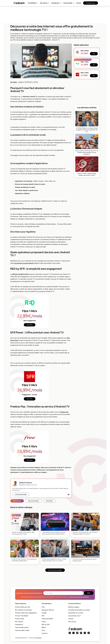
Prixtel (44, 622)
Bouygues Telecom (48, 610)
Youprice (45, 633)
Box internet (19, 622)
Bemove (39, 638)
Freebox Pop (64, 412)
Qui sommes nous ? (75, 616)
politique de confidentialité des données (79, 597)
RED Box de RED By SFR (20, 274)
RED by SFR (46, 625)
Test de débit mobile (22, 627)
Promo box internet (33, 501)
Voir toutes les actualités (55, 570)
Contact (71, 619)
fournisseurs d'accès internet (24, 263)
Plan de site (72, 622)
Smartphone (19, 625)
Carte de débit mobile (22, 630)
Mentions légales (74, 607)
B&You (44, 627)
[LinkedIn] (69, 494)
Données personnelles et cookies (79, 610)
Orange (44, 613)
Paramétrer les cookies (76, 613)
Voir (94, 54)
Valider (89, 593)
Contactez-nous (91, 3)
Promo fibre (49, 501)
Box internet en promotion (24, 610)
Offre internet (17, 501)
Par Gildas (14, 82)
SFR (43, 616)
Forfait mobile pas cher (23, 607)
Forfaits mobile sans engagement (26, 613)
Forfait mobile (20, 619)
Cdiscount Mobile (47, 619)
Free (43, 607)
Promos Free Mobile (22, 616)
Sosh (43, 630)
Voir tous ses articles (21, 494)
